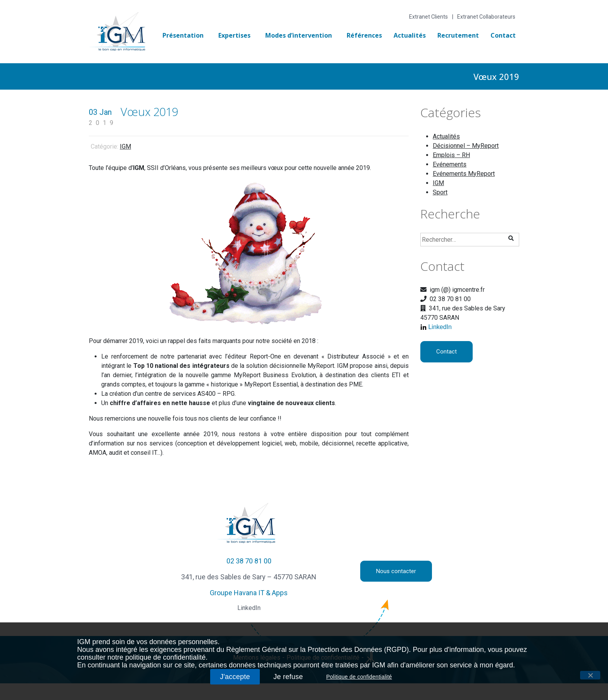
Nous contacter (396, 571)
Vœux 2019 (149, 112)
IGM (125, 146)
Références (364, 35)
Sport (440, 192)
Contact (503, 35)
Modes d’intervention (299, 35)
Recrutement (458, 35)
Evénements (450, 164)
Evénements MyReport (464, 174)
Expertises (234, 35)
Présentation (183, 35)
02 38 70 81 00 (249, 561)
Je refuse (288, 677)
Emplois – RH (451, 155)
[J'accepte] (590, 675)
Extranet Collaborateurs (486, 17)
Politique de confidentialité (359, 677)
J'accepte (235, 677)
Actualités (410, 35)
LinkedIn (440, 327)
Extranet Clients (428, 17)
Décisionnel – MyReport (466, 146)
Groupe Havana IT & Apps (249, 593)
